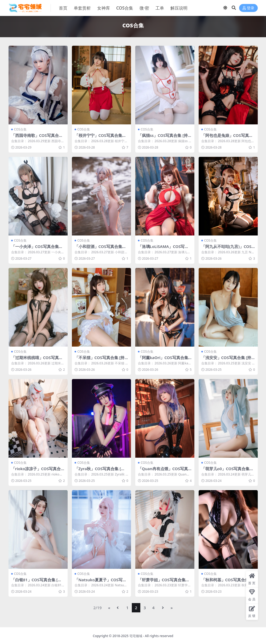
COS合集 (20, 129)
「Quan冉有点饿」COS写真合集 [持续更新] (163, 470)
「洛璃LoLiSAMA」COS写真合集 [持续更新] (164, 249)
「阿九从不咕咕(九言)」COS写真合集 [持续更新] (227, 249)
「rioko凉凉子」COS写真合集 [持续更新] (36, 470)
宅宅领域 (136, 635)
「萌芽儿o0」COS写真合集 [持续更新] (226, 470)
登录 (248, 8)
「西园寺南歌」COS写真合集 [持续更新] (37, 138)
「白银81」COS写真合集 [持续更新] (37, 581)
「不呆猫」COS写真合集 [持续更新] (100, 359)
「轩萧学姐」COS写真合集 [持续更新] (162, 581)
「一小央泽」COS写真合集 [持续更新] (35, 249)
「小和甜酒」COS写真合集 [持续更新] (99, 249)
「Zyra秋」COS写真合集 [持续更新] (100, 470)
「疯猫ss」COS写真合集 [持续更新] (163, 138)
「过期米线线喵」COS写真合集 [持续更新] (37, 359)
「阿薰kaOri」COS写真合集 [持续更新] (163, 359)
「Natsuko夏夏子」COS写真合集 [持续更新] (101, 581)
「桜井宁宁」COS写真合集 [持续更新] (99, 138)
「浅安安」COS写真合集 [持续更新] (226, 359)
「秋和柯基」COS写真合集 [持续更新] (225, 581)
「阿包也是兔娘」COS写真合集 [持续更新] (227, 138)
